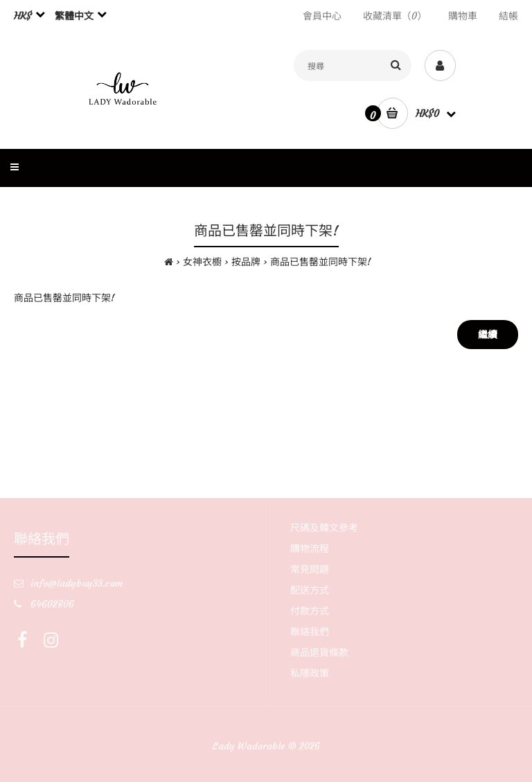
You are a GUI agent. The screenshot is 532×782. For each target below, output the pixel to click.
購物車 (463, 16)
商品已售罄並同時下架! (321, 262)
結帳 (508, 16)
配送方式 (310, 590)
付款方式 (310, 611)
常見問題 (310, 569)
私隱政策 (310, 673)
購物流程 (310, 549)
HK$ (23, 16)
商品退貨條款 (319, 652)
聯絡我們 (310, 632)
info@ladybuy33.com (77, 583)
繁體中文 (74, 16)
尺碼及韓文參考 (324, 528)
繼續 (488, 335)
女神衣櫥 (202, 262)
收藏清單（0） (395, 16)
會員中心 (322, 16)
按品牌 (246, 262)
